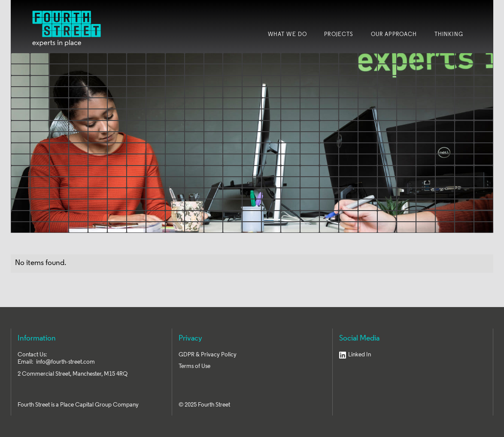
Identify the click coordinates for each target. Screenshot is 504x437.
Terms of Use (194, 366)
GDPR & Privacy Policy (208, 355)
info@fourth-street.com (65, 362)
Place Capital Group (86, 405)
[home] (67, 29)
